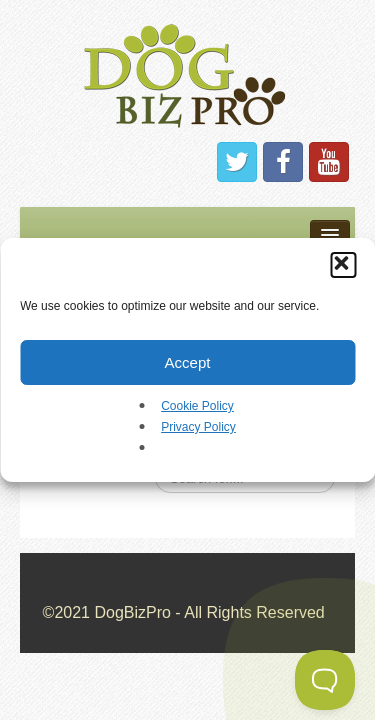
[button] (343, 265)
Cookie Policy (197, 406)
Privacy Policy (198, 427)
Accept (188, 362)
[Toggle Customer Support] (325, 680)
